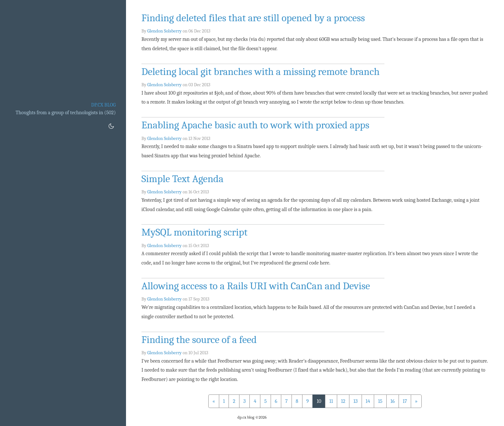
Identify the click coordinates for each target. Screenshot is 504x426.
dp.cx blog (103, 105)
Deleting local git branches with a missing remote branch (261, 72)
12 (343, 401)
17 (405, 401)
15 (380, 401)
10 (319, 401)
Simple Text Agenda (182, 179)
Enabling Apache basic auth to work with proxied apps (255, 125)
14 (368, 401)
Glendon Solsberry (164, 31)
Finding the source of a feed (199, 340)
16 (393, 401)
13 (355, 401)
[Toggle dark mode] (111, 126)
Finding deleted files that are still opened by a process (253, 18)
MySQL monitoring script (194, 232)
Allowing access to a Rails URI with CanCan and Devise (256, 286)
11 (331, 401)
